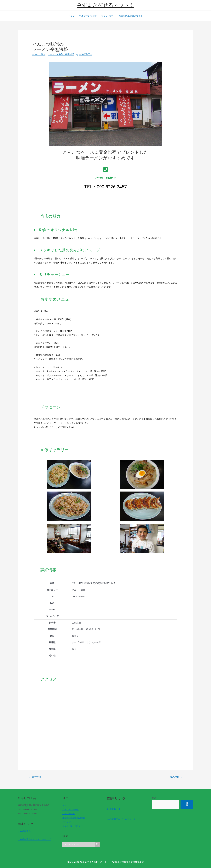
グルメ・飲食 (39, 54)
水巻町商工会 (24, 831)
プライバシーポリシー (73, 826)
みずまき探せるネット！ (105, 5)
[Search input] (79, 844)
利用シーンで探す (88, 16)
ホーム (66, 805)
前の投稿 (35, 777)
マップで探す (108, 16)
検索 (154, 798)
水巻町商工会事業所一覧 (75, 818)
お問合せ (67, 822)
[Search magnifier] (97, 844)
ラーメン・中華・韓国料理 (61, 54)
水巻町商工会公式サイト (131, 16)
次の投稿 (176, 777)
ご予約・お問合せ (105, 178)
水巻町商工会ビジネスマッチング (34, 839)
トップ (71, 16)
